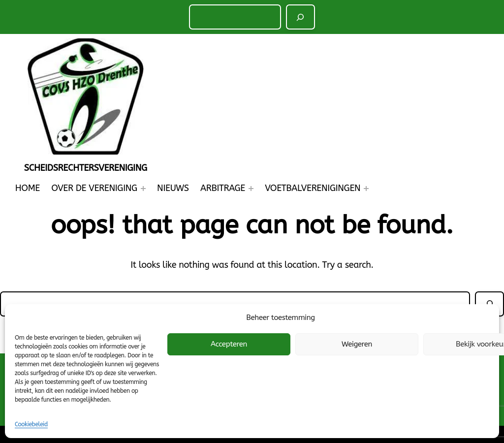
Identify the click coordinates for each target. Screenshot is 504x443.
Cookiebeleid (31, 424)
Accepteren (229, 344)
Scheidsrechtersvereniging (86, 168)
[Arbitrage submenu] (251, 189)
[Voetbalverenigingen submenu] (366, 189)
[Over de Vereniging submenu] (143, 189)
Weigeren (357, 344)
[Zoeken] (301, 17)
